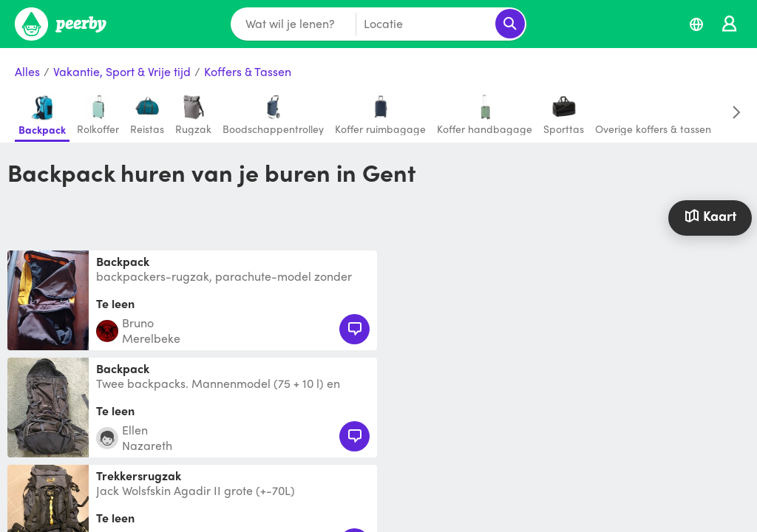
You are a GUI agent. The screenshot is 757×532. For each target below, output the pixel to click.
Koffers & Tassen (248, 72)
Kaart (710, 215)
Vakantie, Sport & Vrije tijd (122, 72)
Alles (27, 72)
